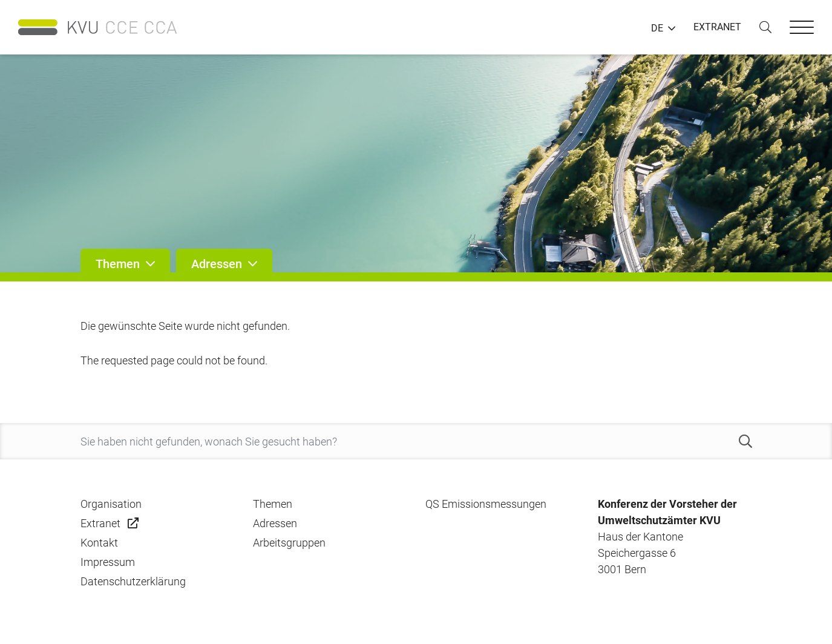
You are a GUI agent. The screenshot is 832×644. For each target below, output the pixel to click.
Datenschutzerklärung (133, 581)
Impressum (108, 562)
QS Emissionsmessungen (486, 504)
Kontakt (99, 543)
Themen (273, 504)
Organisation (111, 504)
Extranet (100, 523)
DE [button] (657, 28)
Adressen (275, 523)
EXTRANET (717, 27)
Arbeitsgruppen (289, 543)
